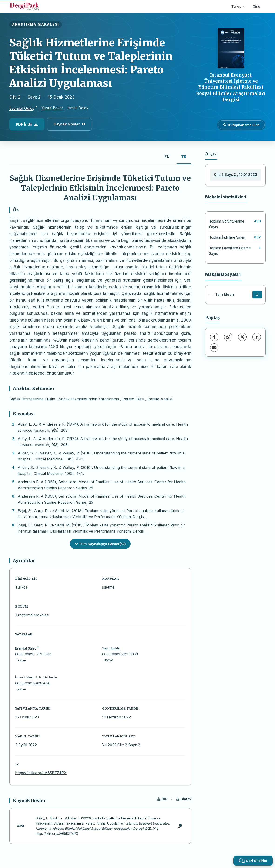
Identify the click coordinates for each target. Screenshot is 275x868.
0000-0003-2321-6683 (120, 654)
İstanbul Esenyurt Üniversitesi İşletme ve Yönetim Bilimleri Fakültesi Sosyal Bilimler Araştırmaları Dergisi (231, 87)
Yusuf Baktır (52, 108)
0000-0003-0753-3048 (33, 654)
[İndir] (257, 295)
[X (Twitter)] (242, 337)
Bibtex (184, 799)
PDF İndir (27, 124)
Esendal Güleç (22, 108)
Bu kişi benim (47, 677)
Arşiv (211, 154)
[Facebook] (214, 337)
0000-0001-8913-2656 (33, 683)
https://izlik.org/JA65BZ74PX (41, 773)
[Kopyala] (180, 826)
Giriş (256, 6)
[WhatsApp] (228, 337)
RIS (162, 799)
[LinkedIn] (257, 337)
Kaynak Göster (69, 124)
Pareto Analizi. (160, 399)
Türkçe (238, 7)
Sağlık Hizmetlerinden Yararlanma (89, 399)
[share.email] (214, 348)
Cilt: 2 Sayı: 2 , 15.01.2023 (235, 175)
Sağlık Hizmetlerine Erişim (32, 399)
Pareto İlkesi (133, 399)
